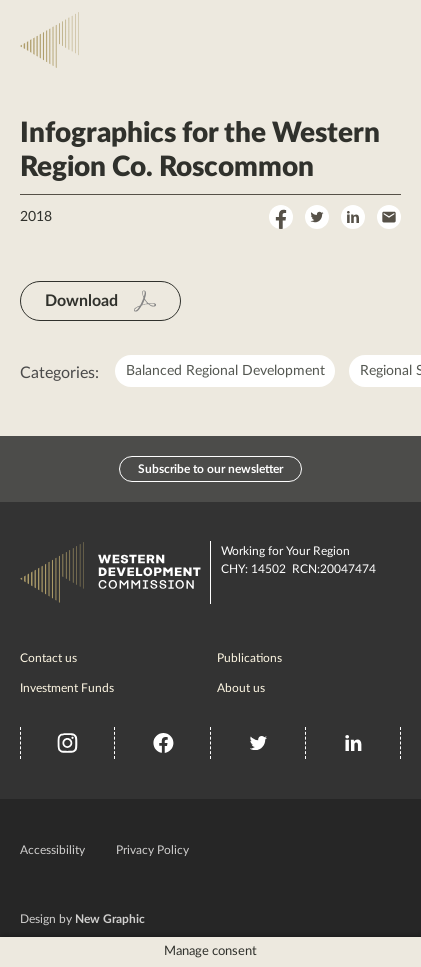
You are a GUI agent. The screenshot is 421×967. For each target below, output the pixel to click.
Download (81, 301)
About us (241, 688)
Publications (249, 658)
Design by (82, 919)
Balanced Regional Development (225, 371)
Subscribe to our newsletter (210, 469)
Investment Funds (67, 688)
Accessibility (52, 850)
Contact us (48, 658)
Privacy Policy (152, 850)
